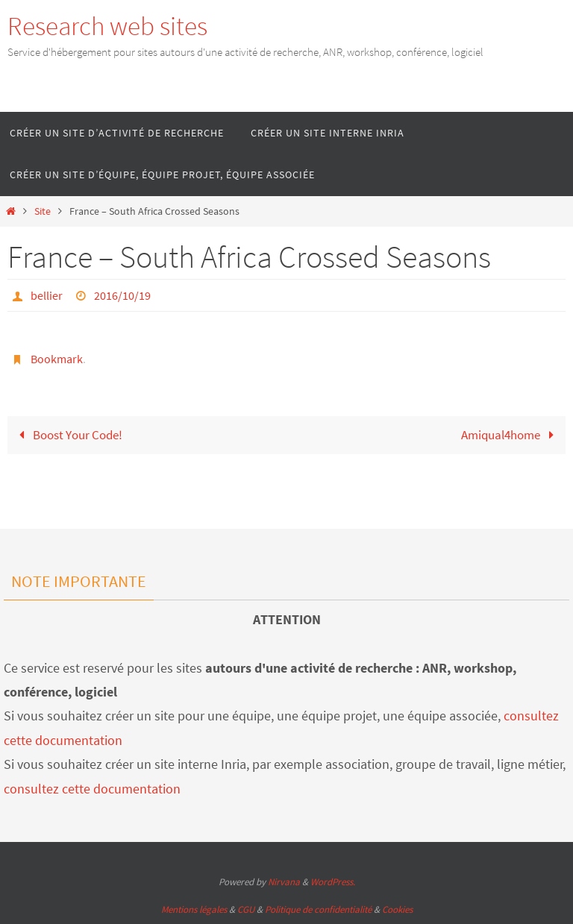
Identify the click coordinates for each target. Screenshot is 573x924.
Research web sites (107, 26)
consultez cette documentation (92, 789)
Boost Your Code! (68, 435)
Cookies (397, 909)
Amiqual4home (511, 435)
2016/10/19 (122, 295)
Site (43, 211)
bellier (47, 295)
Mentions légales (194, 909)
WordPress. (333, 882)
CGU (246, 909)
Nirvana (284, 882)
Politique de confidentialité (318, 909)
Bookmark (57, 359)
